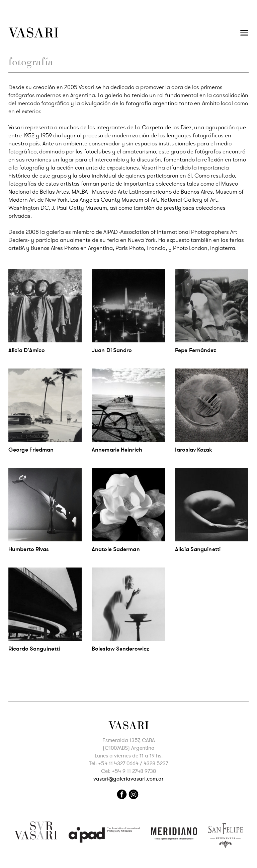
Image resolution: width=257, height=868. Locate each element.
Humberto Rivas (29, 549)
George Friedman (31, 450)
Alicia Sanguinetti (198, 549)
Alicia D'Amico (27, 350)
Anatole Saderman (116, 549)
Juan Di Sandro (112, 350)
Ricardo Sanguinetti (34, 649)
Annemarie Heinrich (117, 450)
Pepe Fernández (195, 350)
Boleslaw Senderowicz (120, 649)
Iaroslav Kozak (193, 450)
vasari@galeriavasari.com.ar (128, 779)
